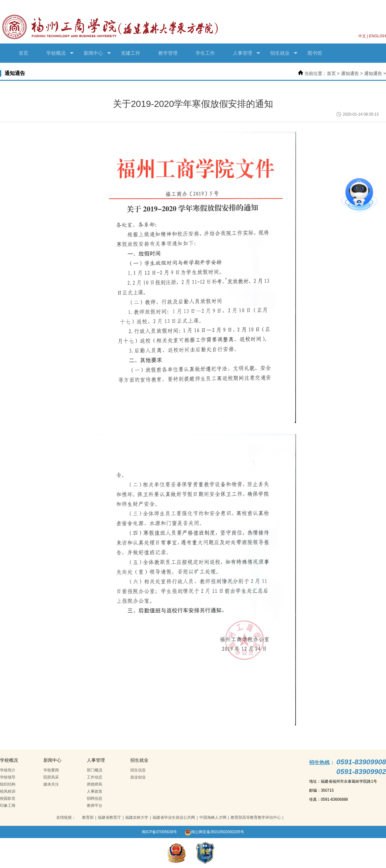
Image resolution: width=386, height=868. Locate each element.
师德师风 (95, 784)
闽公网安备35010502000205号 (214, 832)
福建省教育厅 (109, 817)
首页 (23, 53)
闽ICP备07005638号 (159, 832)
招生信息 (138, 770)
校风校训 (8, 791)
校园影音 (8, 798)
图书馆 (315, 53)
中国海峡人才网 (213, 817)
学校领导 (8, 777)
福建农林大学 (137, 817)
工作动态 (95, 777)
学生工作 (205, 53)
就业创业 (138, 777)
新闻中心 (97, 53)
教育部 (88, 817)
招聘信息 (95, 798)
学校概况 (60, 53)
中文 (362, 36)
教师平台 (95, 806)
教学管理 (168, 53)
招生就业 (284, 53)
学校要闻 (51, 770)
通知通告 (350, 73)
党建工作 (131, 53)
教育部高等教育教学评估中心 (256, 817)
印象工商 (8, 806)
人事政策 (95, 791)
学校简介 (8, 770)
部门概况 (95, 770)
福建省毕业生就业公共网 (174, 817)
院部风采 (51, 777)
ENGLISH (377, 36)
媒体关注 (51, 784)
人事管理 (247, 53)
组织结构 (8, 784)
